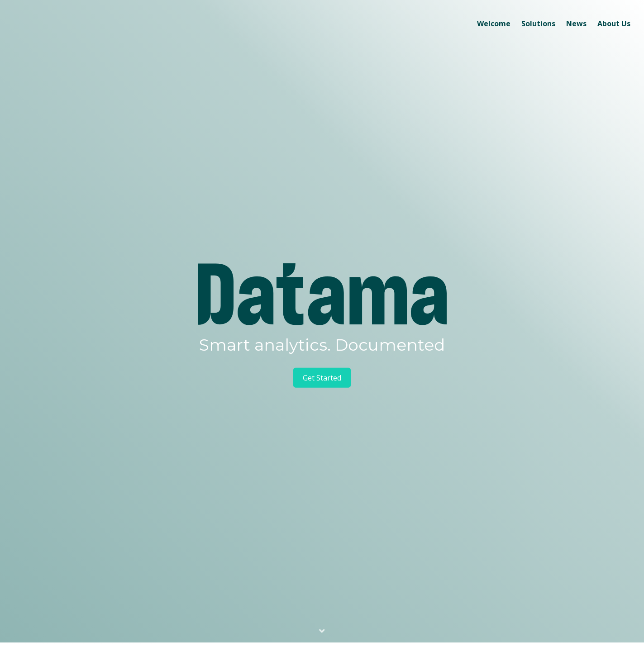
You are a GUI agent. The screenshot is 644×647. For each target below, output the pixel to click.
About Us (614, 24)
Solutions (538, 24)
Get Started (322, 378)
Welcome (494, 24)
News (576, 24)
